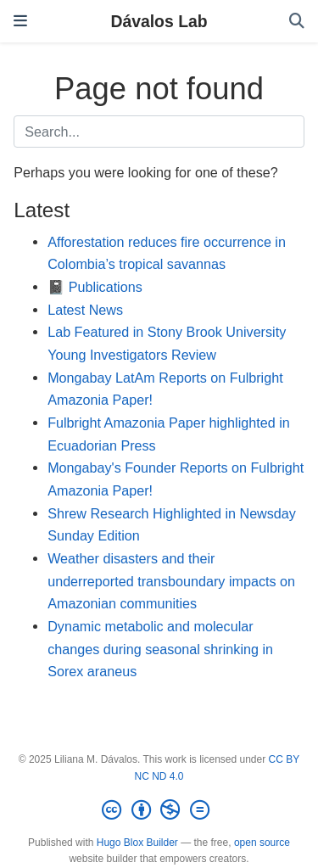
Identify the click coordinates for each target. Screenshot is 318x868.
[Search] (297, 22)
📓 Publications (95, 287)
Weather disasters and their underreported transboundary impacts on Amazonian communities (171, 581)
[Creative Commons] (159, 810)
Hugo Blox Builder (137, 843)
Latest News (85, 310)
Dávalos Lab (159, 21)
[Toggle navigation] (20, 21)
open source (262, 843)
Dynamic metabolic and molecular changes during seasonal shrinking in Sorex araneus (160, 649)
